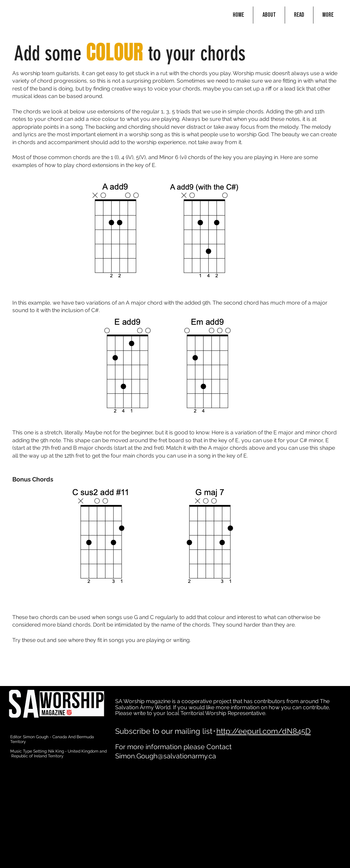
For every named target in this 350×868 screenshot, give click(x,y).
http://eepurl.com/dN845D (264, 731)
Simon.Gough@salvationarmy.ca (166, 756)
